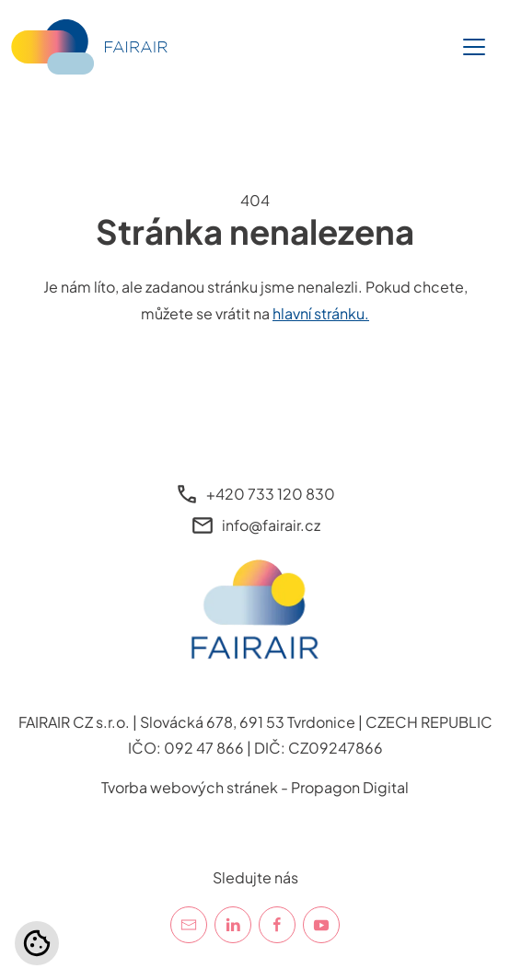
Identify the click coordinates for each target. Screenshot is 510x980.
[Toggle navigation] (474, 47)
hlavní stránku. (321, 313)
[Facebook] (277, 925)
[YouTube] (321, 925)
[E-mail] (189, 925)
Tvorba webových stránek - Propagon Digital (255, 787)
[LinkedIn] (233, 925)
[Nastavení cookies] (37, 943)
